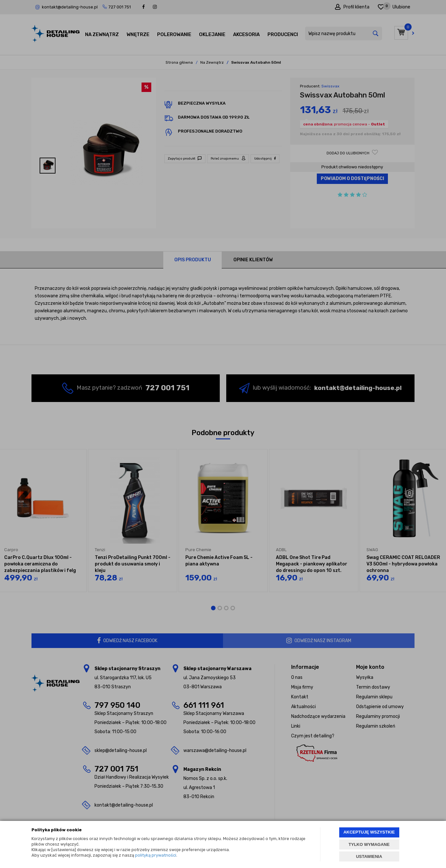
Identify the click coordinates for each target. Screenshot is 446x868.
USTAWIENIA (369, 856)
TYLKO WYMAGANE (369, 844)
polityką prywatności (156, 855)
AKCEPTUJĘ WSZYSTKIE (369, 832)
